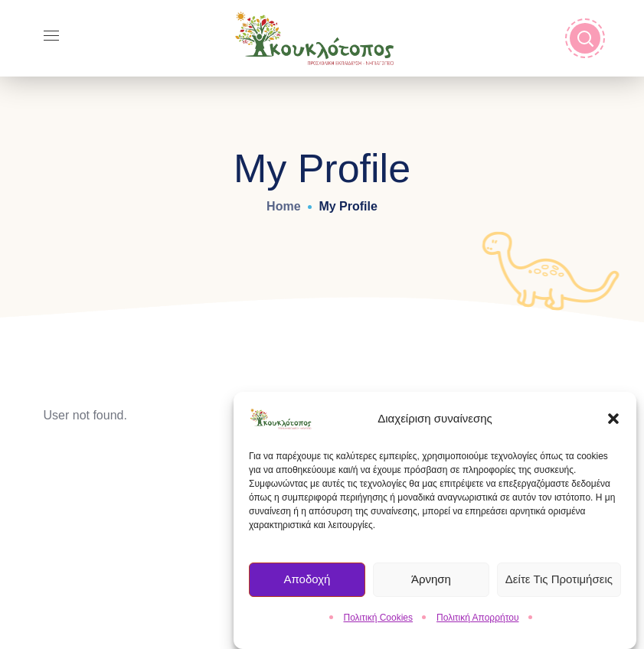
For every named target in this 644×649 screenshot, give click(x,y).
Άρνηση (431, 581)
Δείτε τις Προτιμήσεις (559, 581)
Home (283, 206)
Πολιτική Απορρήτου (477, 619)
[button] (613, 420)
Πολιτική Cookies (379, 619)
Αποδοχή (307, 581)
